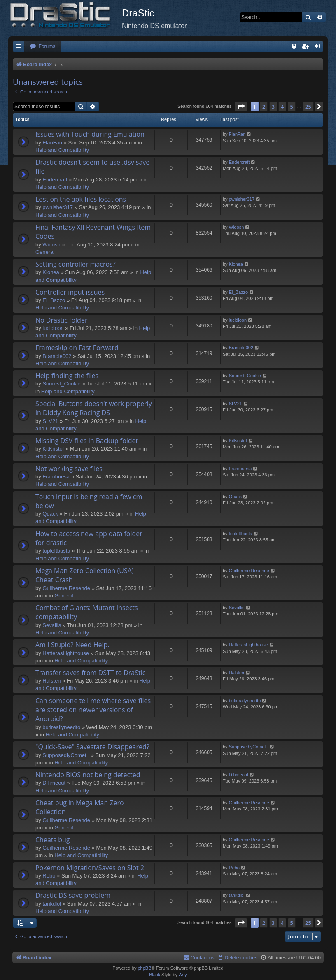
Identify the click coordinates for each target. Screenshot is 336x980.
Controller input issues (70, 292)
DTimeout (54, 783)
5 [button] (292, 107)
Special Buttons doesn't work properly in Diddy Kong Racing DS (94, 408)
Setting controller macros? (76, 264)
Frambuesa (56, 477)
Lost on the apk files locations (81, 199)
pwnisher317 (58, 207)
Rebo (49, 876)
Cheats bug (53, 840)
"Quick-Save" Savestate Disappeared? (92, 747)
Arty (183, 975)
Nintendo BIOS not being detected (88, 775)
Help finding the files (67, 376)
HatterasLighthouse (66, 653)
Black (155, 975)
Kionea (51, 272)
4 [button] (282, 107)
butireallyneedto (61, 727)
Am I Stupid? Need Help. (72, 645)
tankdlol (52, 904)
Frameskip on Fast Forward (77, 348)
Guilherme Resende (66, 588)
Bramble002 (57, 356)
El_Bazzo (54, 300)
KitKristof (53, 449)
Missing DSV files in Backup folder (87, 441)
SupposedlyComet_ (66, 755)
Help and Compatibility (62, 150)
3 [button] (273, 107)
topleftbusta (56, 551)
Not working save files (69, 469)
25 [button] (308, 107)
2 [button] (264, 107)
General (45, 252)
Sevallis (52, 625)
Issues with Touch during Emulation (90, 134)
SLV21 (50, 421)
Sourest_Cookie (62, 384)
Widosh (51, 245)
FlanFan (52, 143)
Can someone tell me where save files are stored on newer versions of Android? (93, 710)
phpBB (144, 968)
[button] (241, 107)
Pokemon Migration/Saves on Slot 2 (90, 868)
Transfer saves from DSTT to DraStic (90, 673)
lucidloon (53, 328)
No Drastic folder (61, 320)
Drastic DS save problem (73, 895)
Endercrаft (55, 180)
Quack (50, 514)
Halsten (51, 681)
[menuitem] (42, 47)
